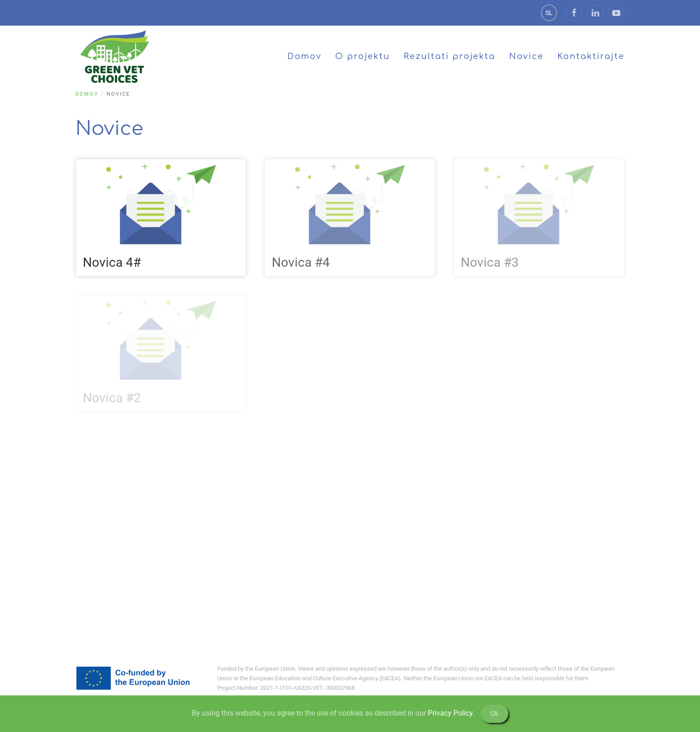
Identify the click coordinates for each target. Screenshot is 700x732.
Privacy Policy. (451, 713)
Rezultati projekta (449, 56)
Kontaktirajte (591, 56)
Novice (527, 56)
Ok (495, 714)
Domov (304, 56)
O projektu (363, 56)
